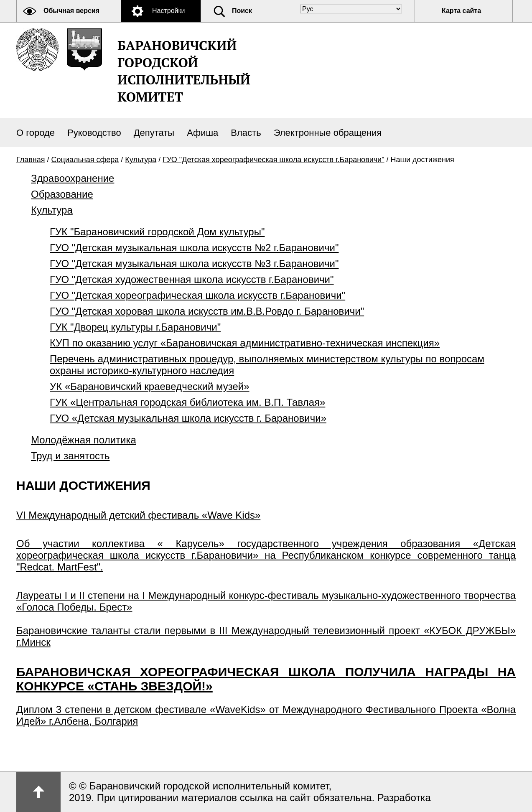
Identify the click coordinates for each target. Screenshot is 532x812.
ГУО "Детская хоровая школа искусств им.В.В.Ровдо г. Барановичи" (207, 311)
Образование (62, 194)
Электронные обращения (328, 133)
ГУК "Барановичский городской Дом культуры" (157, 232)
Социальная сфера (85, 160)
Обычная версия (71, 11)
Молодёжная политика (84, 440)
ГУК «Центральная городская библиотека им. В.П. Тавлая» (187, 402)
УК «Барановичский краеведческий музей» (150, 386)
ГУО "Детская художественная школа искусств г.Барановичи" (192, 279)
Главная (31, 160)
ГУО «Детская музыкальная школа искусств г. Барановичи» (188, 418)
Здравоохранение (73, 178)
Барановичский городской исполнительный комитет (184, 71)
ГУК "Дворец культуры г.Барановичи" (135, 327)
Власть (246, 133)
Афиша (202, 133)
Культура (141, 160)
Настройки (168, 11)
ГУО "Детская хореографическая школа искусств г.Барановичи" (273, 160)
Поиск (242, 11)
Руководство (94, 133)
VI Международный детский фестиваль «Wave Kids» (138, 515)
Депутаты (154, 133)
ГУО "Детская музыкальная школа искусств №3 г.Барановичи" (194, 263)
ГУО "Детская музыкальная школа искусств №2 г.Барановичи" (194, 248)
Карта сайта (461, 11)
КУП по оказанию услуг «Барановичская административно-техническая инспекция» (245, 343)
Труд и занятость (70, 456)
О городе (36, 133)
